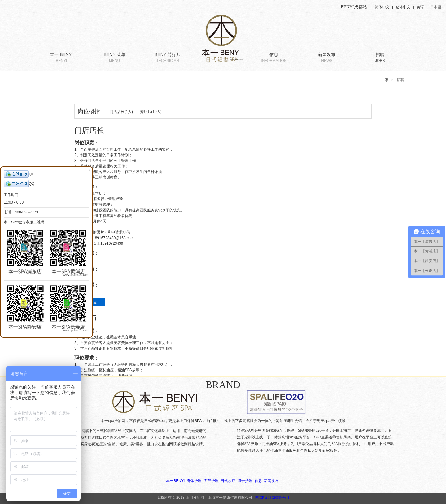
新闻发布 (327, 58)
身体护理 (194, 481)
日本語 (436, 7)
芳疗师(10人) (151, 112)
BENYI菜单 (114, 58)
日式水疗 (228, 481)
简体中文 (382, 7)
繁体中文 (403, 7)
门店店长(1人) (121, 112)
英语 (420, 7)
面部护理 (211, 481)
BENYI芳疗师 (168, 58)
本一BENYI (175, 481)
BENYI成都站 (354, 7)
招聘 (380, 58)
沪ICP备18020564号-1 (272, 498)
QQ (19, 174)
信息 (274, 58)
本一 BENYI (61, 58)
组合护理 (245, 481)
